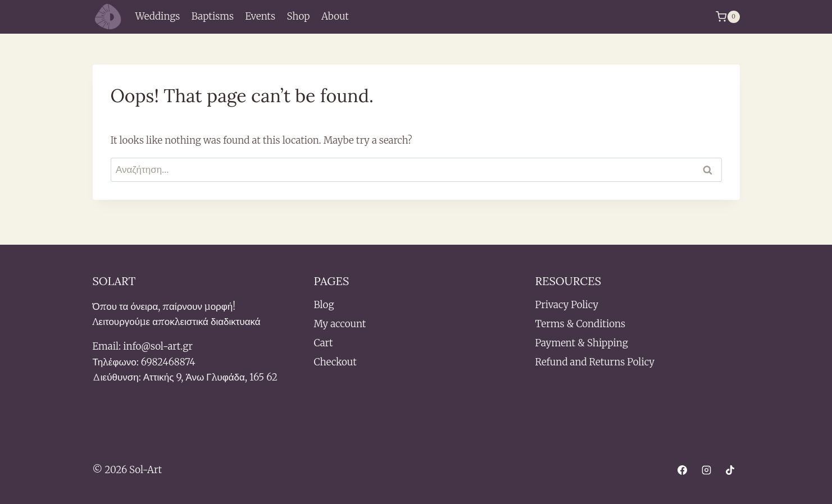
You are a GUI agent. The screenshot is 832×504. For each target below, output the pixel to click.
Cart (324, 343)
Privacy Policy (567, 305)
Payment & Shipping (582, 343)
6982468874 (168, 362)
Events (260, 16)
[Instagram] (706, 470)
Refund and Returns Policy (595, 362)
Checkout (335, 362)
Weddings (158, 16)
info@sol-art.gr (158, 346)
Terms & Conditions (581, 324)
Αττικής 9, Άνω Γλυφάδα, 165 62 (210, 377)
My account (340, 324)
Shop (298, 16)
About (335, 16)
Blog (324, 305)
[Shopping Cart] (728, 17)
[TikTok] (730, 470)
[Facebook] (683, 470)
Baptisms (213, 16)
